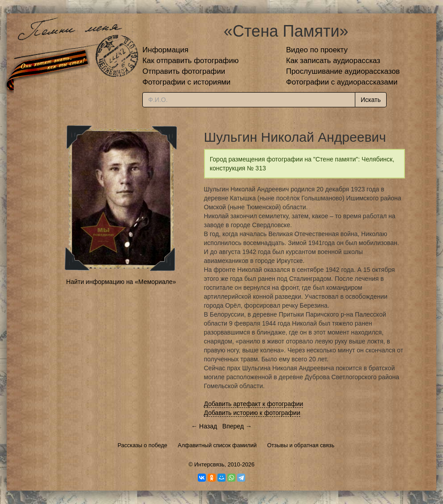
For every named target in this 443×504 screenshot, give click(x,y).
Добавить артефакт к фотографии (254, 404)
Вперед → (237, 426)
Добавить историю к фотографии (252, 413)
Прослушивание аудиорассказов (343, 71)
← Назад (204, 426)
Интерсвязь (209, 465)
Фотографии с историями (186, 82)
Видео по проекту (317, 50)
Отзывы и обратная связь (301, 445)
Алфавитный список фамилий (217, 445)
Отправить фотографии (184, 71)
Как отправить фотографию (190, 61)
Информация (165, 50)
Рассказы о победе (143, 445)
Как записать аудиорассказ (333, 61)
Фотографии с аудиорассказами (342, 82)
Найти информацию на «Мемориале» (121, 282)
